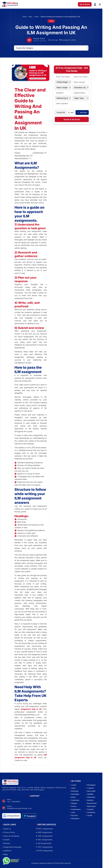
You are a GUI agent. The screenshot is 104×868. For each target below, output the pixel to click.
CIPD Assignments (44, 836)
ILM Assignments (44, 843)
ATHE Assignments (44, 851)
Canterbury (91, 812)
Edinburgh (74, 791)
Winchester (91, 797)
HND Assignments (44, 832)
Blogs (5, 854)
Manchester (91, 806)
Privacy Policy (9, 832)
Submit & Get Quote (72, 119)
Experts (6, 840)
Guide (36, 17)
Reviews (6, 843)
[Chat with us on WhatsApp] (11, 861)
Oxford (73, 806)
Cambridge (74, 794)
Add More (82, 112)
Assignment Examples (12, 847)
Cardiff (89, 815)
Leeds (73, 788)
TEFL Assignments (44, 847)
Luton (72, 812)
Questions (7, 851)
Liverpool (90, 788)
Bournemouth (91, 803)
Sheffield (90, 794)
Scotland (90, 809)
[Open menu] (100, 4)
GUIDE (51, 21)
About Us (7, 829)
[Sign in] (95, 4)
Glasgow (73, 803)
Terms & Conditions (11, 836)
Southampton (75, 809)
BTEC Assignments (44, 829)
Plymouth (74, 815)
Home (25, 17)
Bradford (90, 800)
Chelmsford (75, 800)
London (73, 785)
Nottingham (75, 818)
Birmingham (91, 785)
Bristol (73, 797)
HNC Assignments (44, 840)
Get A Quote (85, 4)
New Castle (91, 791)
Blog (30, 17)
